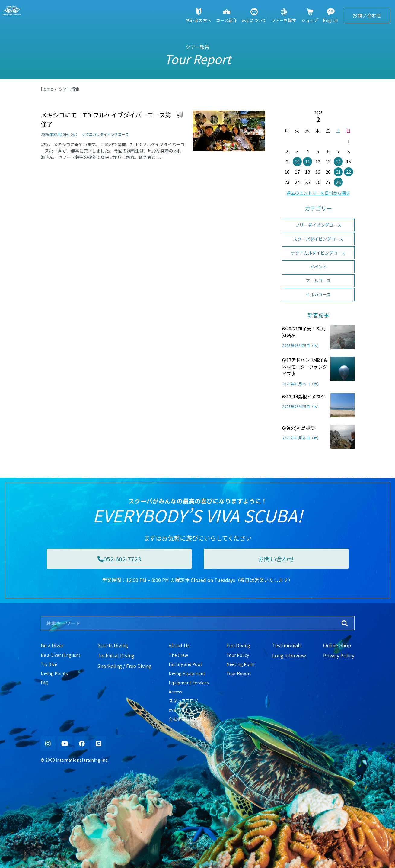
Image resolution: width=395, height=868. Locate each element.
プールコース (318, 281)
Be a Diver (52, 645)
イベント (318, 267)
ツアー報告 (69, 89)
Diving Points (54, 673)
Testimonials (287, 645)
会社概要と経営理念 (188, 719)
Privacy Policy (339, 655)
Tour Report (239, 673)
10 (297, 161)
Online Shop (337, 645)
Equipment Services (189, 683)
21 (338, 172)
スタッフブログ (183, 701)
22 (349, 172)
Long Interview (289, 655)
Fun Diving (238, 645)
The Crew (178, 655)
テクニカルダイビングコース (318, 253)
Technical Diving (116, 655)
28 (338, 182)
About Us (179, 645)
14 (338, 161)
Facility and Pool (185, 664)
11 (307, 161)
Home (47, 89)
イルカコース (318, 294)
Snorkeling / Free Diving (124, 666)
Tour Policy (238, 655)
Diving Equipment (187, 673)
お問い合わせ (367, 15)
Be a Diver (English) (61, 655)
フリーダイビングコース (318, 225)
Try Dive (49, 664)
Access (175, 692)
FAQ (45, 683)
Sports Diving (113, 645)
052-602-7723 (119, 559)
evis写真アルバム (185, 710)
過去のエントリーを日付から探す (318, 193)
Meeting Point (241, 664)
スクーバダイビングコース (318, 239)
